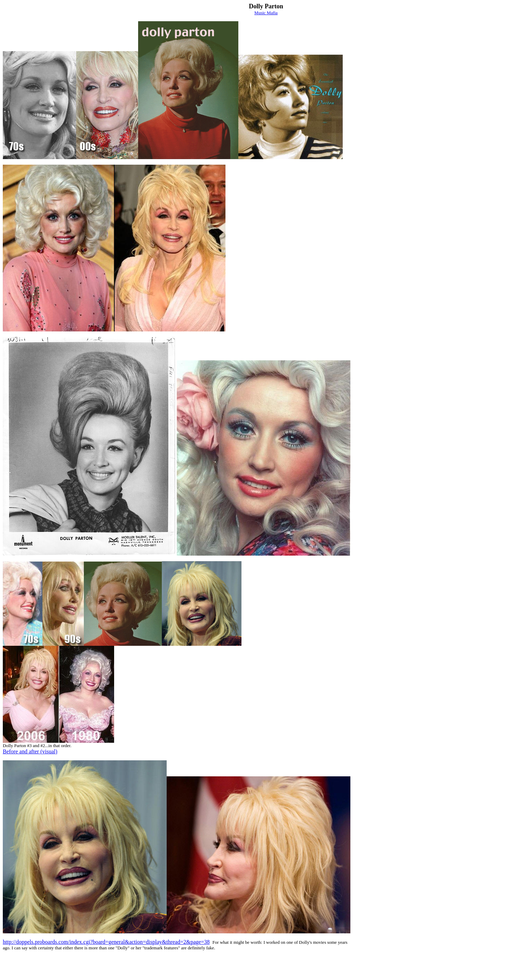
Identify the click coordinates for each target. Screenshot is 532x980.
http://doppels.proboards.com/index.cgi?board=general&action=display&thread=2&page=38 (106, 942)
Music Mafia (266, 13)
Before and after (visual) (30, 751)
